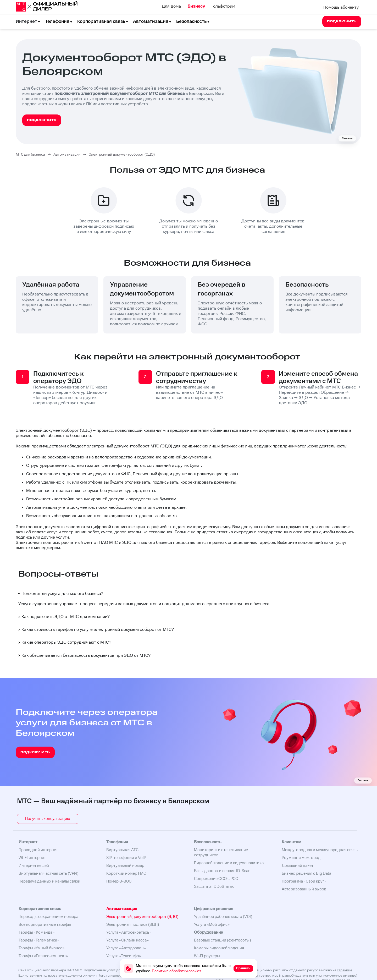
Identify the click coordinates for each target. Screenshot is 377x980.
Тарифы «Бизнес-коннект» (43, 956)
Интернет (26, 21)
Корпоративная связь (101, 21)
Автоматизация (151, 21)
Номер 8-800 (119, 881)
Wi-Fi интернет (32, 858)
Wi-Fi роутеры (207, 956)
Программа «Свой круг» (304, 881)
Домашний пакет (298, 866)
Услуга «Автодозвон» (126, 948)
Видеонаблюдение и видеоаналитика (229, 863)
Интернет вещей (34, 866)
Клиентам (291, 842)
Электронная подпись (37, 543)
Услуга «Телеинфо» (124, 956)
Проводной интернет (38, 850)
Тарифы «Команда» (37, 932)
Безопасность (191, 21)
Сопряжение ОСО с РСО (216, 879)
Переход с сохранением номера (48, 917)
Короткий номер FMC (126, 874)
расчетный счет (77, 543)
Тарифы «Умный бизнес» (41, 948)
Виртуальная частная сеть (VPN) (48, 874)
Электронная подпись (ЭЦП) (133, 925)
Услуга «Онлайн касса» (127, 940)
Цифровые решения (214, 909)
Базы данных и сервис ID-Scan (222, 871)
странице (345, 970)
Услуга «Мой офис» (212, 925)
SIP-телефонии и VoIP (126, 858)
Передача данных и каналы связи (49, 881)
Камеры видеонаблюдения (219, 948)
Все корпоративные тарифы (45, 925)
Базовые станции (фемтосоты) (222, 940)
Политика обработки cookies (176, 971)
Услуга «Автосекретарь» (129, 932)
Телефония (57, 21)
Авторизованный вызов (304, 889)
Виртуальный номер (125, 866)
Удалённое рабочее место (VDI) (223, 917)
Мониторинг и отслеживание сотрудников (221, 853)
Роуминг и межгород (301, 858)
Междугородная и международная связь (320, 850)
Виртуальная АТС (122, 850)
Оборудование (209, 932)
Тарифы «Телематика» (39, 940)
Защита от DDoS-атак (214, 887)
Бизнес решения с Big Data (306, 874)
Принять (243, 968)
